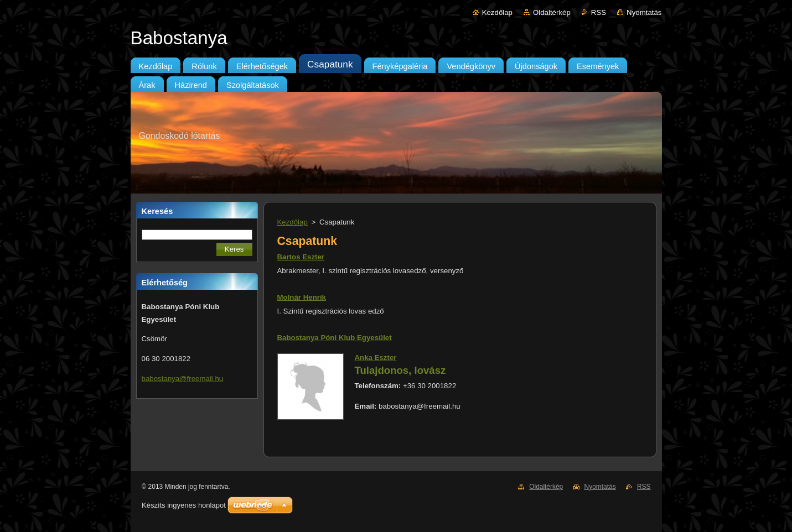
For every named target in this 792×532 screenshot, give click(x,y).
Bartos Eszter (301, 257)
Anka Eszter (376, 358)
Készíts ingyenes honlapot (184, 505)
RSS (599, 12)
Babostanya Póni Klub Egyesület (335, 338)
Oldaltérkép (552, 12)
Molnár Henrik (302, 297)
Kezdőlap (497, 12)
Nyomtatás (644, 12)
